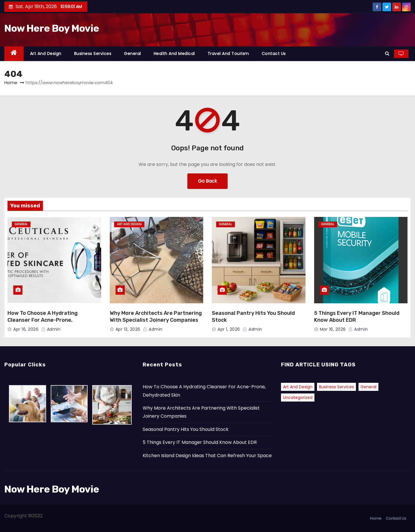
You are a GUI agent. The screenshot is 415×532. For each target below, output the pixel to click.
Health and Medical (174, 54)
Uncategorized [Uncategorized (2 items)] (298, 397)
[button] (387, 53)
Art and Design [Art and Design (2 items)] (298, 387)
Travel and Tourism (228, 54)
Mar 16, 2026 (333, 329)
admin (51, 329)
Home (11, 83)
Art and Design (46, 54)
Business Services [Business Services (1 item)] (336, 387)
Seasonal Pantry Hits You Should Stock (186, 429)
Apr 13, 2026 (128, 329)
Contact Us (274, 54)
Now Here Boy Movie (52, 28)
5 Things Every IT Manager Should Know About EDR (200, 442)
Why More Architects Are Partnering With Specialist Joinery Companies (156, 317)
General (132, 54)
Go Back (207, 181)
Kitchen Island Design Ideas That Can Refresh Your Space (207, 456)
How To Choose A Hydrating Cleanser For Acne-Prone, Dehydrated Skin (43, 320)
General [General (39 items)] (368, 387)
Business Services (93, 54)
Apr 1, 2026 (229, 329)
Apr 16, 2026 (26, 329)
